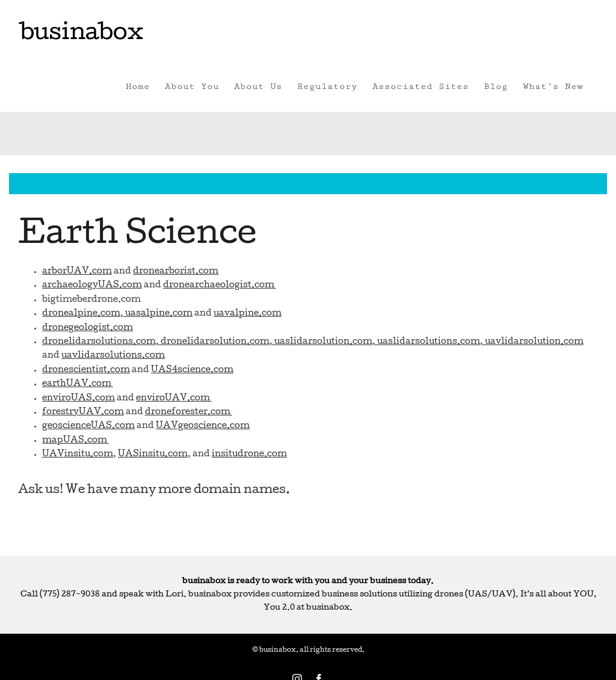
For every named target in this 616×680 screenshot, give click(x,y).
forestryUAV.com (83, 412)
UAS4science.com (192, 370)
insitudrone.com (249, 455)
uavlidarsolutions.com (113, 356)
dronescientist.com (86, 370)
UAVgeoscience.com (203, 426)
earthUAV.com (78, 384)
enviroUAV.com (174, 399)
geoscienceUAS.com (88, 426)
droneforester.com (189, 412)
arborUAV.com (77, 272)
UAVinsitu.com (78, 455)
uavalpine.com (248, 314)
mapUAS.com (75, 441)
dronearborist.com (176, 272)
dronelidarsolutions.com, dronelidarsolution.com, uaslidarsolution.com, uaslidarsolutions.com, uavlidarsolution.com (313, 342)
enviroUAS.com (79, 399)
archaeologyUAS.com (92, 286)
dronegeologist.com (88, 328)
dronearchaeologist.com (220, 286)
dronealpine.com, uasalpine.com (117, 314)
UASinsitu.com (153, 455)
